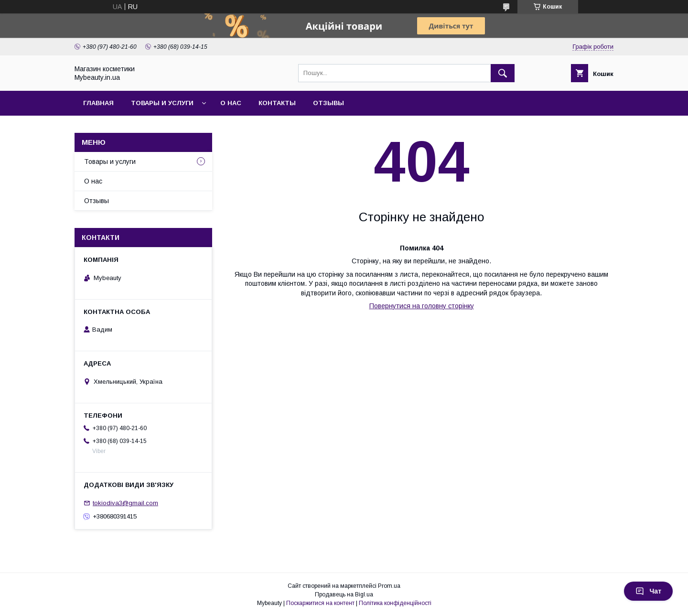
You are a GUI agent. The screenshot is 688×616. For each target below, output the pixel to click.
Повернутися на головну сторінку (422, 306)
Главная (98, 103)
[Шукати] (503, 73)
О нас (231, 103)
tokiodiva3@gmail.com (125, 503)
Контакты (277, 103)
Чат (648, 591)
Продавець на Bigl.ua (344, 594)
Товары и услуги (162, 103)
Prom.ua (389, 586)
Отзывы (328, 103)
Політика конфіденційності (395, 603)
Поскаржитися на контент (320, 603)
